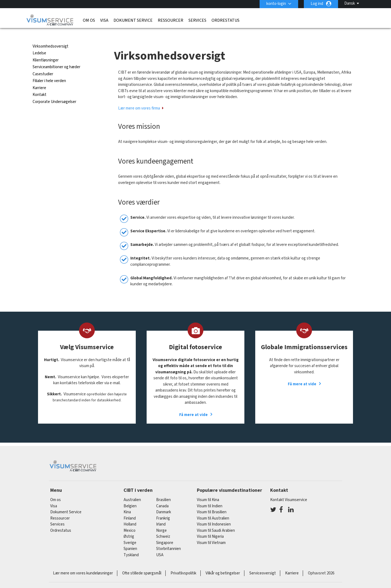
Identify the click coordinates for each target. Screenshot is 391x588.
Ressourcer (171, 20)
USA (160, 545)
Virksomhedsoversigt (51, 37)
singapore (165, 533)
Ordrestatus (226, 20)
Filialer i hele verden (49, 71)
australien (132, 490)
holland (130, 514)
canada (162, 496)
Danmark (164, 502)
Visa (104, 20)
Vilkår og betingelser (223, 563)
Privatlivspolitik (183, 563)
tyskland (131, 545)
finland (130, 509)
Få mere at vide (193, 405)
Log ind (317, 4)
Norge (161, 521)
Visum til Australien (213, 509)
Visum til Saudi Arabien (216, 521)
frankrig (163, 509)
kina (127, 502)
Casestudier (43, 64)
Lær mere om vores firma (139, 98)
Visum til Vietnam (211, 533)
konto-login (276, 4)
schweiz (163, 527)
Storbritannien (168, 539)
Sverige (130, 533)
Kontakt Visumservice (289, 490)
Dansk (350, 3)
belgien (130, 496)
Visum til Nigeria (210, 527)
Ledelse (39, 43)
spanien (130, 539)
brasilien (163, 490)
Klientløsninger (46, 50)
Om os (89, 20)
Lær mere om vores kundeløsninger (83, 563)
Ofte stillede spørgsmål (142, 563)
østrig (129, 527)
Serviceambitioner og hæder (56, 57)
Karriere (39, 78)
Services (197, 20)
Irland (161, 514)
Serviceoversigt (263, 563)
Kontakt (40, 85)
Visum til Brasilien (212, 502)
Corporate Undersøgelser (54, 92)
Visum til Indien (210, 496)
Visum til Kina (208, 490)
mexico (130, 521)
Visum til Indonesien (214, 514)
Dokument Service (133, 20)
